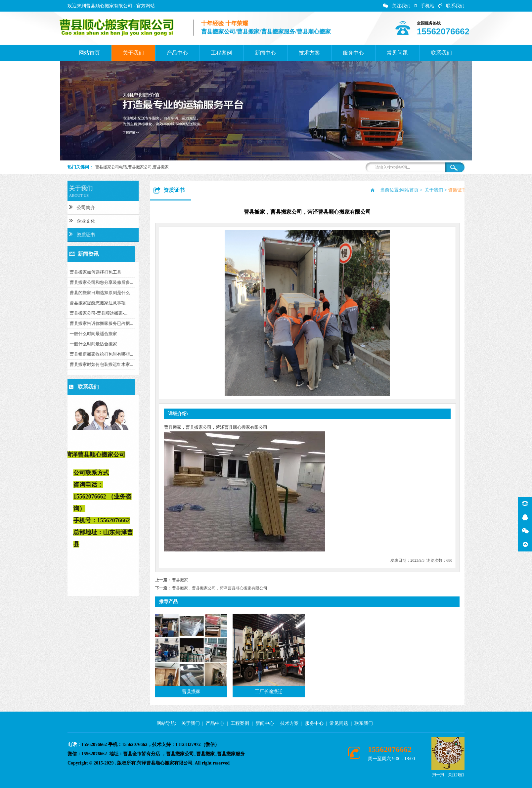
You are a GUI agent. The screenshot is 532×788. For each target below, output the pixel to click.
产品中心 (177, 53)
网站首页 (89, 53)
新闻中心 (265, 53)
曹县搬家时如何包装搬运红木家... (69, 364)
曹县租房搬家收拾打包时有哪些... (69, 354)
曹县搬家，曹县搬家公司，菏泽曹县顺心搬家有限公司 (220, 588)
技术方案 (309, 53)
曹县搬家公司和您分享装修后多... (69, 282)
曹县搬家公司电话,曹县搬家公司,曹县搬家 (132, 167)
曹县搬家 (180, 580)
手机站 (424, 6)
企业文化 (50, 220)
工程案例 (221, 53)
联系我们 (451, 6)
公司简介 (50, 207)
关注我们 (397, 6)
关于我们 (133, 53)
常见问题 (397, 53)
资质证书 (50, 234)
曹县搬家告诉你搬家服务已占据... (69, 323)
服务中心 (353, 53)
